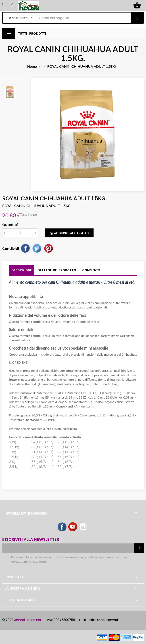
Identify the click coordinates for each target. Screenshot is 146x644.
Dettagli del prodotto (57, 270)
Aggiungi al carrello (69, 233)
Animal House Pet (28, 620)
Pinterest (48, 248)
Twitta (37, 248)
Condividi (25, 248)
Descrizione (22, 270)
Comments (91, 270)
